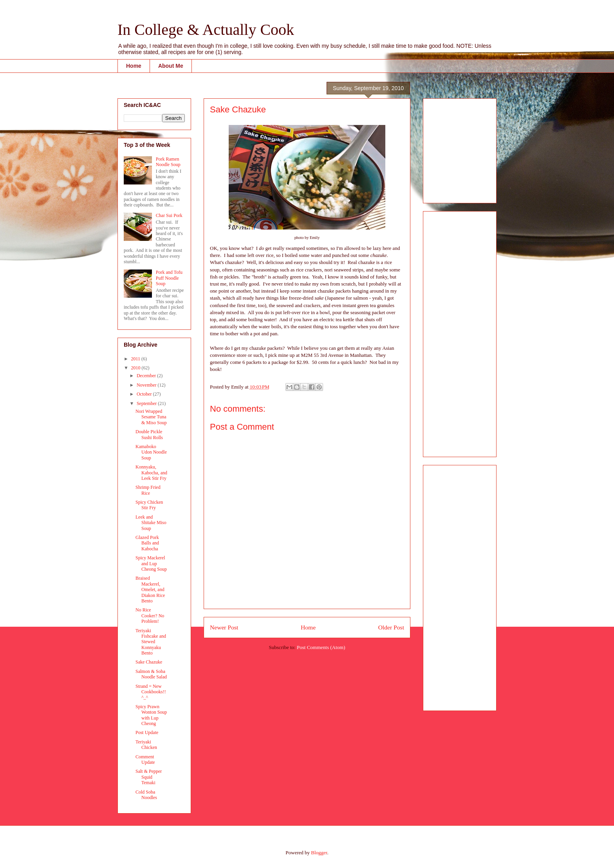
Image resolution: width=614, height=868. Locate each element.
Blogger (319, 853)
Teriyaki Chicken (146, 745)
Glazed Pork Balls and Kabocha (147, 543)
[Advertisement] (453, 148)
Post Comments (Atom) (321, 647)
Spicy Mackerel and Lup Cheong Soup (151, 563)
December (147, 376)
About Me (171, 66)
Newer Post (224, 627)
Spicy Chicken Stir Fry (149, 505)
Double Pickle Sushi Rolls (149, 434)
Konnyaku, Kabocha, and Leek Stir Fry (151, 473)
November (147, 385)
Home (134, 66)
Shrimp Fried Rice (148, 490)
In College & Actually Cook (206, 30)
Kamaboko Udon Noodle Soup (151, 452)
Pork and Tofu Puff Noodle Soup (169, 278)
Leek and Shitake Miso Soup (151, 523)
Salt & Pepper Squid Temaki (149, 777)
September (147, 403)
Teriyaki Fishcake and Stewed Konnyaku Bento (151, 642)
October (145, 394)
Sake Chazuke (149, 662)
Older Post (391, 627)
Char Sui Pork (169, 215)
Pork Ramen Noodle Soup (168, 162)
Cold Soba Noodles (146, 795)
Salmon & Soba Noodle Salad (151, 674)
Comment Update (145, 759)
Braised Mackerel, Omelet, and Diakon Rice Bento (150, 590)
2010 (136, 368)
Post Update (147, 732)
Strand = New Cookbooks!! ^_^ (151, 692)
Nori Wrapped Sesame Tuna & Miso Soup (151, 417)
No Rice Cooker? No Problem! (150, 616)
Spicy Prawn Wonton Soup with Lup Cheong (151, 715)
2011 (136, 359)
